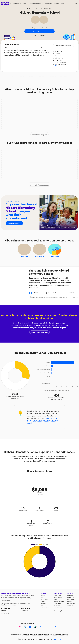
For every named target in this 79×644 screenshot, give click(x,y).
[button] (54, 299)
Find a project (57, 598)
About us (56, 3)
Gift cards (56, 602)
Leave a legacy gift (59, 611)
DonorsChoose (5, 3)
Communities (71, 600)
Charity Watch (27, 605)
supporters (9, 611)
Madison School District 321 (43, 9)
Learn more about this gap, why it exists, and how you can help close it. (42, 423)
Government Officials (60, 637)
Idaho (29, 9)
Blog (72, 602)
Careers (43, 607)
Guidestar (14, 607)
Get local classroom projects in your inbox (52, 629)
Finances (43, 603)
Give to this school (39, 31)
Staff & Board (44, 605)
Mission (43, 598)
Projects (32, 76)
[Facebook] (30, 629)
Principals (33, 637)
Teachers (42, 76)
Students (53, 76)
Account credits (58, 600)
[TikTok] (35, 629)
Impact (23, 76)
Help (63, 3)
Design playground (72, 605)
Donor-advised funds (59, 603)
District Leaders (43, 637)
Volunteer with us (58, 609)
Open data (70, 603)
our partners (57, 641)
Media (69, 602)
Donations (63, 76)
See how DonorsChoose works (39, 334)
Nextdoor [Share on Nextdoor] (69, 295)
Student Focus (44, 602)
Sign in (77, 3)
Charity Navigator (5, 607)
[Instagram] (20, 629)
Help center (70, 598)
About (14, 76)
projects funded (29, 611)
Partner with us (48, 3)
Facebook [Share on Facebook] (35, 295)
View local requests (61, 66)
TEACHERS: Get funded (36, 3)
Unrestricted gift (58, 613)
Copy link (75, 299)
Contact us (70, 607)
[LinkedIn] (25, 629)
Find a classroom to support (19, 3)
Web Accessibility (45, 609)
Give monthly (57, 607)
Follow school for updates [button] (63, 46)
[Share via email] (54, 295)
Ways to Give (58, 595)
